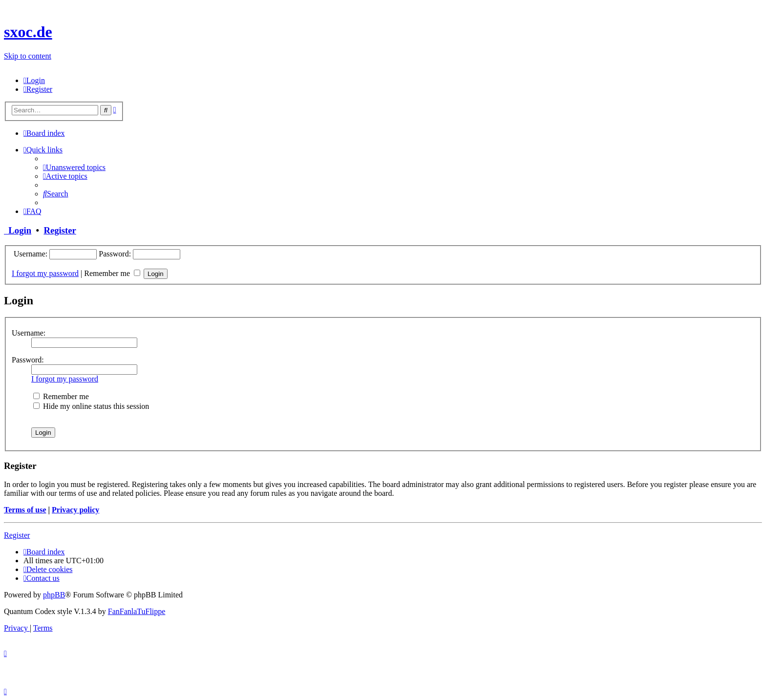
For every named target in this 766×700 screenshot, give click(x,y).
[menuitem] (34, 80)
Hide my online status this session (91, 406)
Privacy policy (75, 510)
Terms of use (25, 510)
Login (18, 230)
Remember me (112, 273)
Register (60, 230)
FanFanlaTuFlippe (137, 611)
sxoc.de (28, 32)
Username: (29, 333)
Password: (28, 360)
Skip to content (28, 56)
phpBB (54, 595)
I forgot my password (45, 273)
